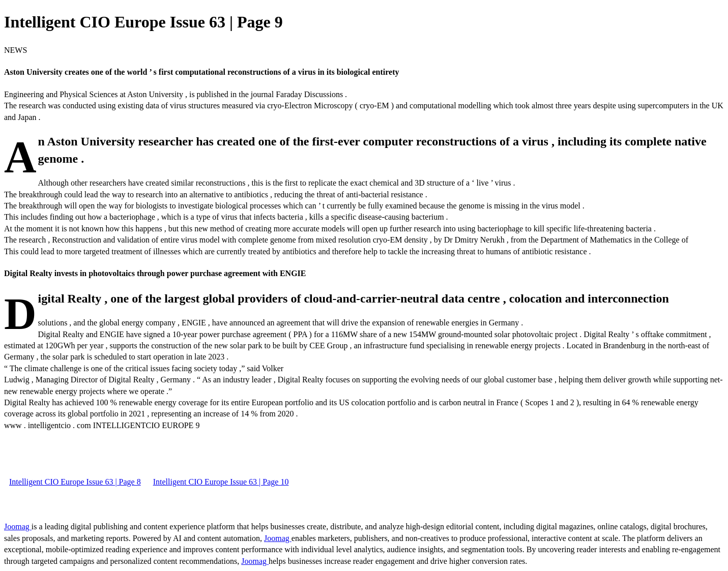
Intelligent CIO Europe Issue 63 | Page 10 (221, 482)
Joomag (18, 527)
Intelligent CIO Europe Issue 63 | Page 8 (75, 482)
